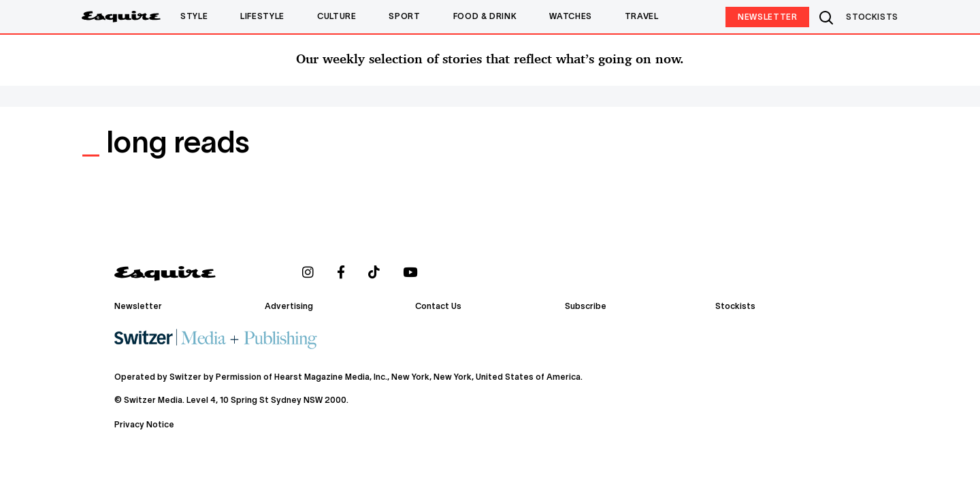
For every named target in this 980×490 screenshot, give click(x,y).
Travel (642, 17)
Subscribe (586, 307)
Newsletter (767, 17)
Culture (337, 17)
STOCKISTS (872, 17)
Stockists (735, 307)
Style (194, 17)
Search (828, 17)
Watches (570, 17)
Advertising (289, 307)
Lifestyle (262, 17)
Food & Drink (485, 17)
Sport (404, 17)
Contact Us (438, 307)
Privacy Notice (144, 424)
